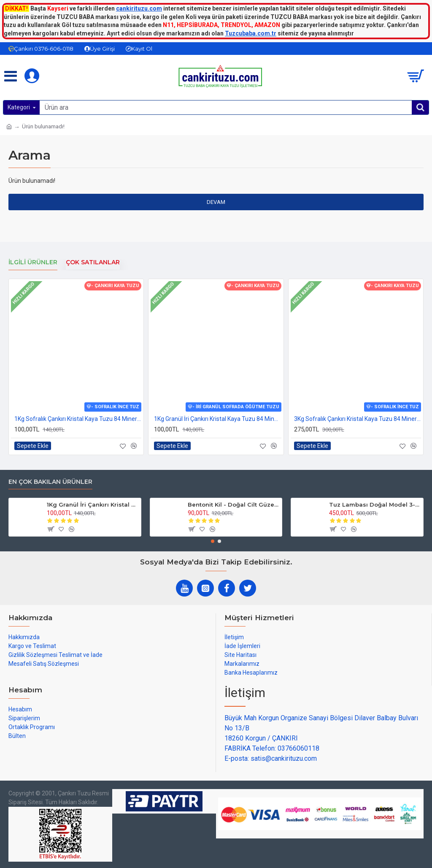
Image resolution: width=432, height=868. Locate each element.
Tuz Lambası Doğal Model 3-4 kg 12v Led (375, 505)
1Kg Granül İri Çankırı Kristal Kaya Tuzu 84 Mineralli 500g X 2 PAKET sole (217, 419)
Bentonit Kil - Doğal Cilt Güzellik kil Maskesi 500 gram (233, 505)
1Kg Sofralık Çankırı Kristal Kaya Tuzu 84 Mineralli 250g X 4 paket (78, 419)
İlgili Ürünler (33, 262)
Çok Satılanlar (93, 262)
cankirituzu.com (139, 8)
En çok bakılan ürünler (50, 482)
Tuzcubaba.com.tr (251, 33)
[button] (213, 541)
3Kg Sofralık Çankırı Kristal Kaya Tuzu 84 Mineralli (358, 419)
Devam (216, 202)
